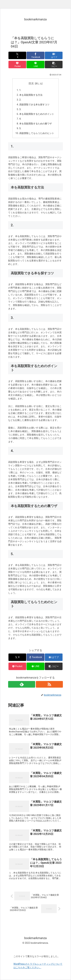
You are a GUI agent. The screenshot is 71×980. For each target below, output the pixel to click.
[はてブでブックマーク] (54, 55)
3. (20, 109)
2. (20, 100)
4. (20, 119)
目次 (31, 83)
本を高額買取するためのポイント (37, 114)
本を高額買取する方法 (31, 95)
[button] (54, 65)
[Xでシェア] (17, 55)
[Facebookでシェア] (35, 55)
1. (20, 90)
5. (20, 128)
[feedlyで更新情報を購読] (22, 684)
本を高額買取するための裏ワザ (35, 124)
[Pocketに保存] (17, 65)
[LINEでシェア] (35, 65)
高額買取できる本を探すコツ (34, 105)
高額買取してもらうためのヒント (37, 133)
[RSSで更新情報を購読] (49, 684)
